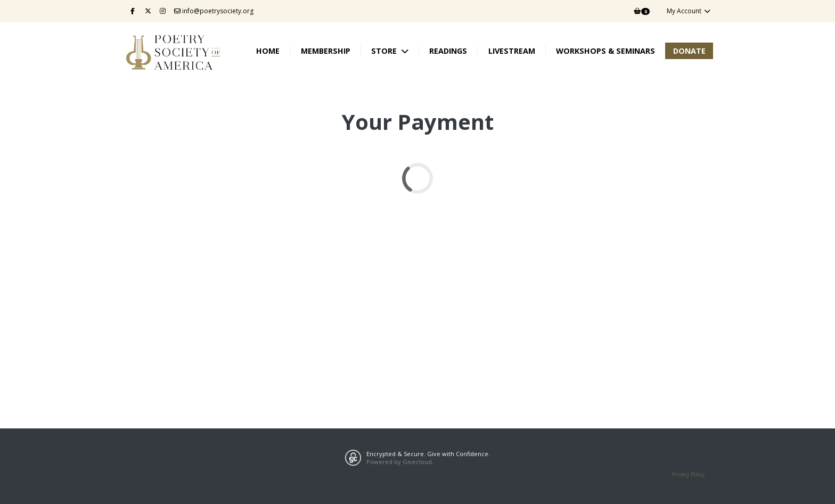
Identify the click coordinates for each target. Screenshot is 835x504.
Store (385, 51)
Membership (326, 51)
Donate (689, 51)
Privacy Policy (688, 474)
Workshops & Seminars (605, 51)
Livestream (512, 51)
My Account (689, 11)
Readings (448, 51)
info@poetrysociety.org (214, 11)
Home (268, 51)
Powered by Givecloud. (400, 462)
